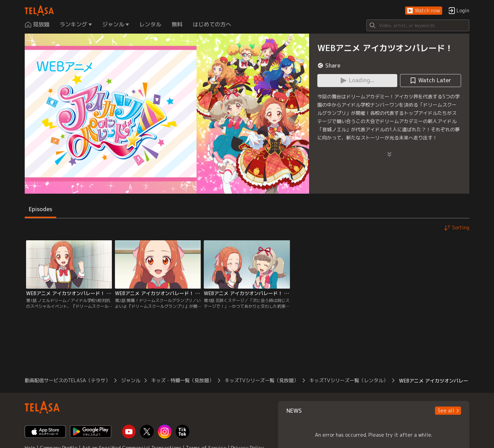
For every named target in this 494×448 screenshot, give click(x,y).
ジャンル (131, 380)
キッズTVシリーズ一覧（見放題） (262, 380)
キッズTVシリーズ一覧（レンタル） (349, 380)
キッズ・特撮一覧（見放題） (183, 380)
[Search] (418, 25)
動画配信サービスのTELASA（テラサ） (67, 380)
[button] (424, 11)
